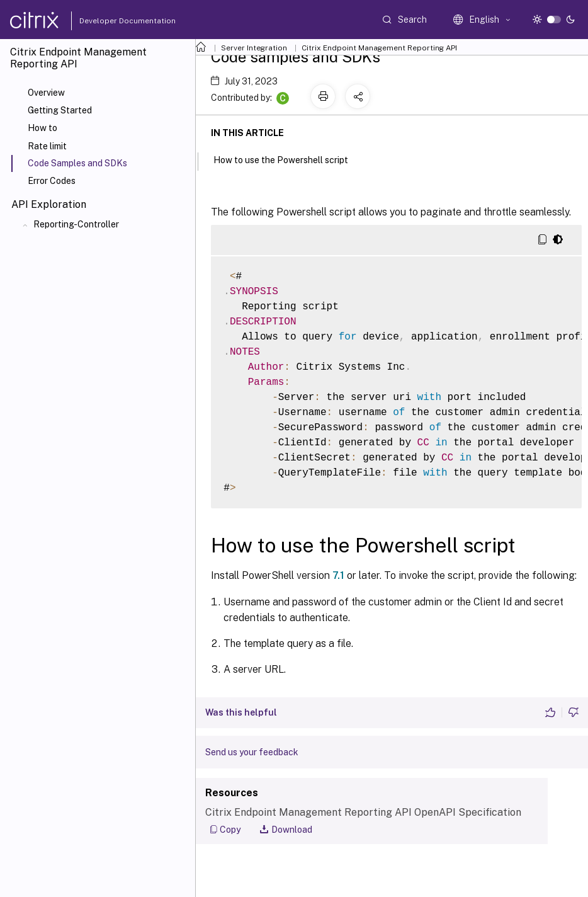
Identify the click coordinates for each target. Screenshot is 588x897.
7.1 (338, 575)
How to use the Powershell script (288, 159)
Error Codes (52, 181)
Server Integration (254, 48)
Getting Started (60, 110)
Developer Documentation (108, 21)
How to (42, 128)
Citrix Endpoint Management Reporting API (379, 48)
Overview (46, 93)
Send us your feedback (252, 752)
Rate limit (47, 146)
